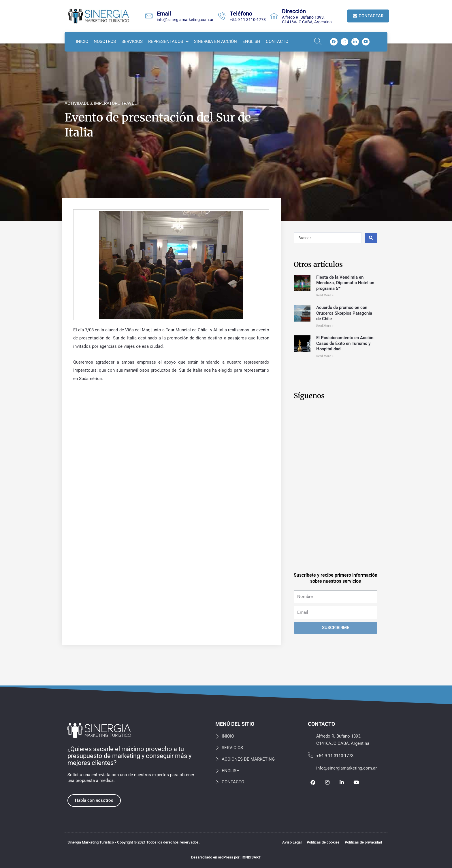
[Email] (149, 16)
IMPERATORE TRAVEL (115, 103)
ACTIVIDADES (78, 103)
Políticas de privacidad (363, 842)
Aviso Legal (292, 842)
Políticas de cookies (323, 842)
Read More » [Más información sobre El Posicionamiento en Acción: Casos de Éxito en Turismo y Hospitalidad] (325, 356)
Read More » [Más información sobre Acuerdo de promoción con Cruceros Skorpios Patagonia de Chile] (325, 326)
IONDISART (251, 857)
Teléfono (241, 14)
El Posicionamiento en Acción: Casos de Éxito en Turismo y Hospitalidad (345, 343)
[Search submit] (371, 238)
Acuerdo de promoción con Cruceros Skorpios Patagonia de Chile (344, 313)
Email (164, 14)
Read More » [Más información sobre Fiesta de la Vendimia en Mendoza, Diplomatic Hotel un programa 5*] (325, 295)
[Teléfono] (222, 16)
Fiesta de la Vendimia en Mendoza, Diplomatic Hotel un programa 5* (345, 283)
